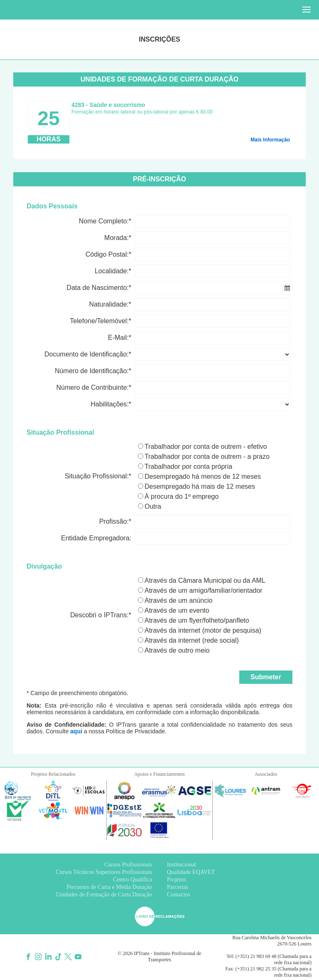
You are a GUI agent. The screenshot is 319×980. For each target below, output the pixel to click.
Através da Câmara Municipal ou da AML (205, 580)
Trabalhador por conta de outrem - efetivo (206, 447)
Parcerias (178, 887)
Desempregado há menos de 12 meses (203, 476)
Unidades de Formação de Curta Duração (104, 895)
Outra (153, 506)
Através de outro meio (177, 650)
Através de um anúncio (179, 600)
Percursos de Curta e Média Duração (109, 887)
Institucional (182, 865)
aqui (76, 731)
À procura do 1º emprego (182, 496)
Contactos (179, 895)
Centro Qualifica (133, 880)
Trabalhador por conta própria (188, 466)
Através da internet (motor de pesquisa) (203, 630)
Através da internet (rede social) (192, 640)
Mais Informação (270, 140)
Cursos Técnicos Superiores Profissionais (104, 872)
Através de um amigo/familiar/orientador (204, 590)
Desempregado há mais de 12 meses (200, 486)
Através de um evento (177, 610)
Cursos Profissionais (128, 865)
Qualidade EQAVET (191, 872)
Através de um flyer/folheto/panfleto (197, 620)
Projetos (177, 880)
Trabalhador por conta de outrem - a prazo (207, 457)
